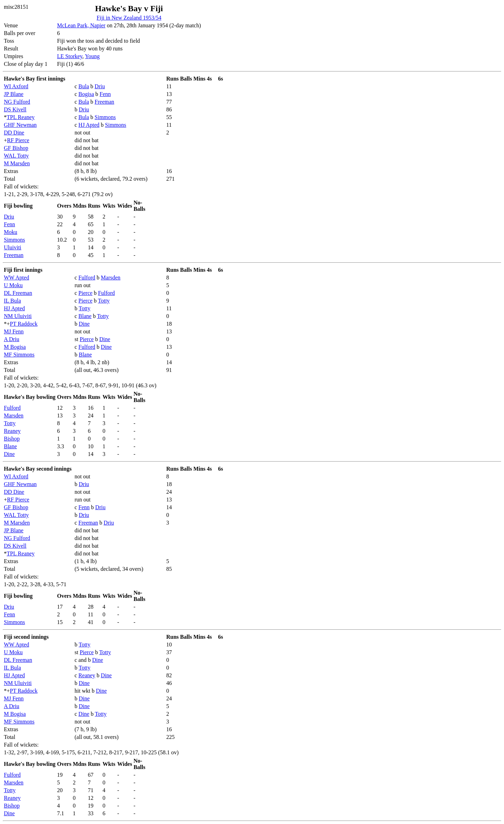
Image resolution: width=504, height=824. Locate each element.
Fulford (87, 278)
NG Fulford (17, 102)
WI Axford (16, 86)
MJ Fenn (14, 331)
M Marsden (17, 163)
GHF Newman (20, 125)
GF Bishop (16, 148)
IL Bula (12, 301)
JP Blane (14, 94)
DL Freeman (18, 293)
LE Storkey (70, 56)
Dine (84, 324)
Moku (10, 232)
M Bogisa (15, 347)
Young (92, 56)
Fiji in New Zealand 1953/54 (129, 18)
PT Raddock (24, 324)
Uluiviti (13, 247)
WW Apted (16, 278)
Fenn (105, 94)
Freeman (104, 102)
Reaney (12, 431)
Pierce (85, 293)
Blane (85, 316)
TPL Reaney (21, 117)
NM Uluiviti (18, 316)
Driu (100, 86)
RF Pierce (18, 140)
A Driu (12, 339)
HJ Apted (89, 125)
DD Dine (14, 133)
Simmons (105, 117)
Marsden (111, 278)
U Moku (13, 285)
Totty (104, 301)
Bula (84, 86)
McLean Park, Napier (81, 25)
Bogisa (86, 94)
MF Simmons (19, 355)
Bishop (12, 439)
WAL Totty (16, 156)
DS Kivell (15, 109)
